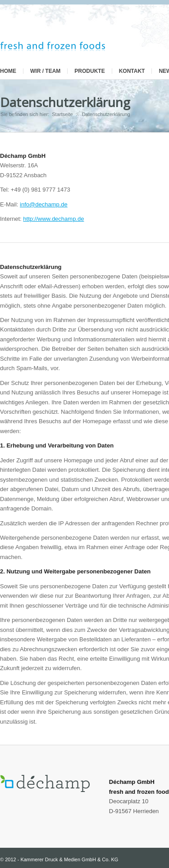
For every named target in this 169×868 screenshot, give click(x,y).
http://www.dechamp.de (53, 219)
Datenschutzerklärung (65, 102)
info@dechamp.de (44, 204)
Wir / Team (45, 71)
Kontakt (132, 71)
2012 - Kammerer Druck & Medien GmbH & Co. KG (62, 859)
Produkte (89, 71)
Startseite (62, 114)
